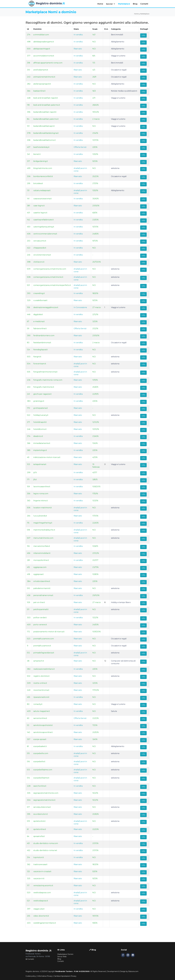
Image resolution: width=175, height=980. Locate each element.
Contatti (144, 4)
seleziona (115, 168)
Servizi (110, 4)
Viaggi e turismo (118, 56)
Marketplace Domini (65, 954)
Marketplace (124, 4)
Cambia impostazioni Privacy (65, 976)
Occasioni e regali (119, 70)
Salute (114, 711)
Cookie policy (31, 976)
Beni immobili (117, 35)
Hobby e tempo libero (121, 602)
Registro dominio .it (33, 971)
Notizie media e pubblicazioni (124, 91)
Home (100, 4)
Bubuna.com (133, 971)
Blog (135, 4)
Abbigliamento (118, 42)
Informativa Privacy (45, 976)
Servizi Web (62, 957)
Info (143, 35)
